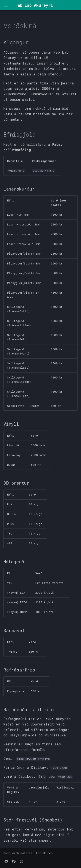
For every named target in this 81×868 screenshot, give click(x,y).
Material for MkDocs (37, 853)
